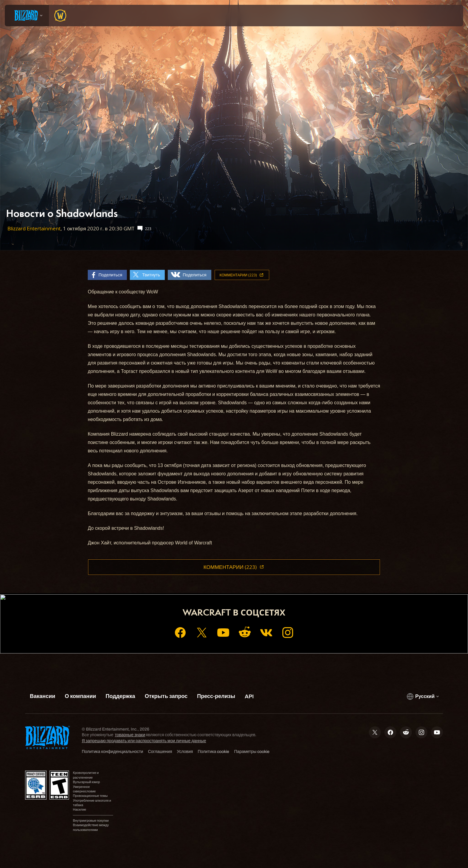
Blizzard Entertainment (34, 228)
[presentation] (27, 16)
